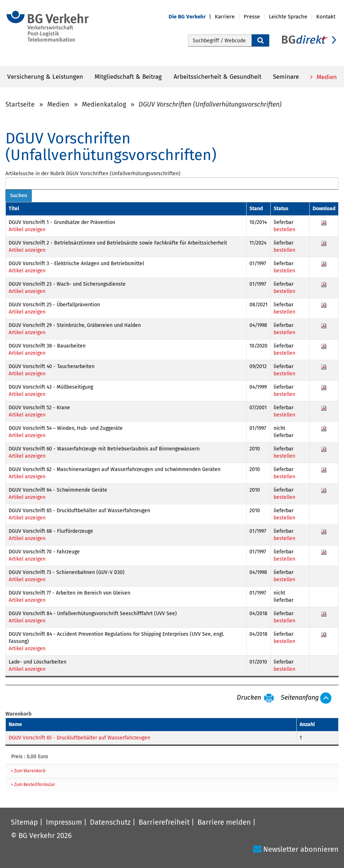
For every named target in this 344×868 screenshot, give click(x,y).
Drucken (249, 698)
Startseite (20, 104)
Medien (326, 77)
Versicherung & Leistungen (45, 77)
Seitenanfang (300, 698)
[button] (192, 17)
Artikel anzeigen (27, 230)
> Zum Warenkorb (28, 771)
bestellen (284, 230)
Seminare (286, 77)
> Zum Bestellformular (33, 785)
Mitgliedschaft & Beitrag (128, 77)
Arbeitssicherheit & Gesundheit (217, 77)
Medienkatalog (104, 104)
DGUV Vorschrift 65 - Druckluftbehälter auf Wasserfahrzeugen (79, 738)
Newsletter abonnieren (301, 849)
